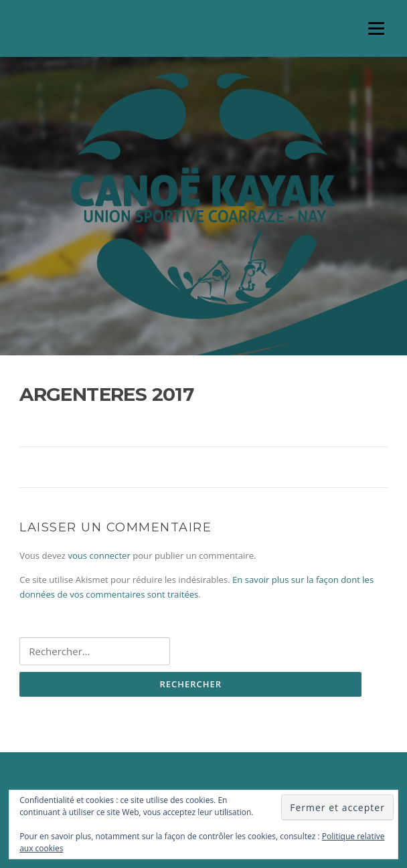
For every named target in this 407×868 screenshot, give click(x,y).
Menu (376, 28)
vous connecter (99, 555)
